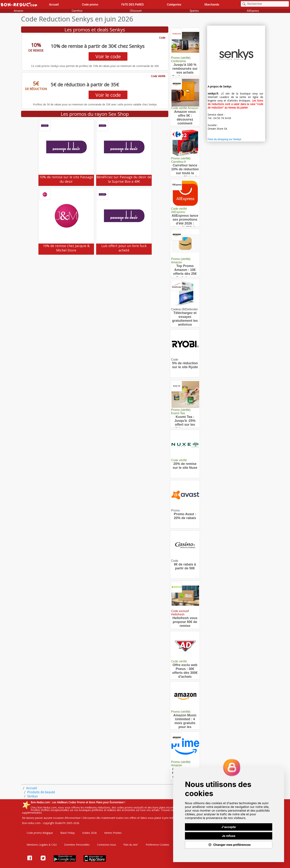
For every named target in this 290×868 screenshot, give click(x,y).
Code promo (90, 5)
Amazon (18, 11)
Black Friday (68, 833)
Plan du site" (131, 845)
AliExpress (253, 11)
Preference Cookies (157, 845)
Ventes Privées (113, 833)
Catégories (174, 5)
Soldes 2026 (89, 833)
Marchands (212, 5)
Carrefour (77, 11)
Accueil (54, 5)
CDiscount (136, 11)
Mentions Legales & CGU (42, 845)
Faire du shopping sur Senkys (225, 139)
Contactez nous (107, 845)
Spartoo (194, 11)
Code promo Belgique (40, 833)
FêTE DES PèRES (133, 5)
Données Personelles (77, 845)
